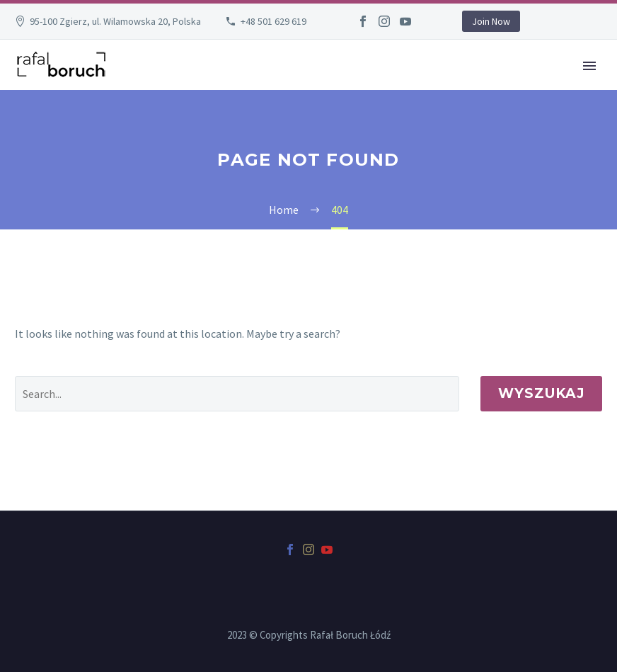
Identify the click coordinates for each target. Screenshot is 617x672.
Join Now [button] (491, 21)
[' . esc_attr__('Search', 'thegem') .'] (237, 394)
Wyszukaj (541, 393)
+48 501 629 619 (273, 21)
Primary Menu (589, 66)
